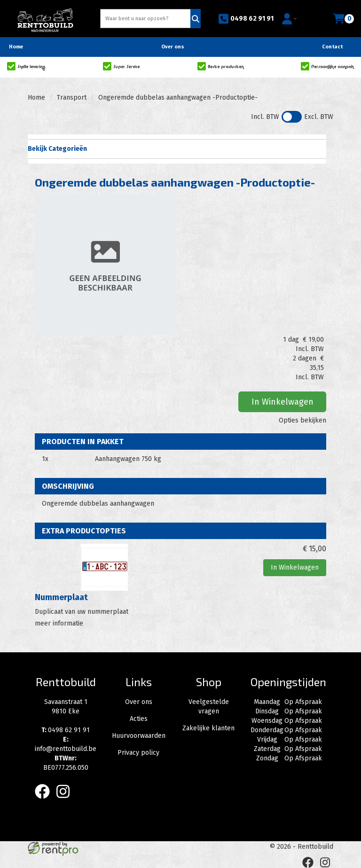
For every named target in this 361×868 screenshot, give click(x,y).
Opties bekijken (302, 420)
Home (16, 47)
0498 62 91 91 (246, 19)
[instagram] (66, 801)
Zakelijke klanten (208, 728)
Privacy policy (138, 753)
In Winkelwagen (283, 402)
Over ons (173, 47)
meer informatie (59, 623)
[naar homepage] (45, 17)
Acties (139, 719)
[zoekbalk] (146, 19)
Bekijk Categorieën (177, 149)
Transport (72, 98)
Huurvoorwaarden (139, 736)
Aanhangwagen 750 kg (128, 459)
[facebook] (45, 801)
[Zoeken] (196, 19)
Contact (332, 47)
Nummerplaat (61, 597)
